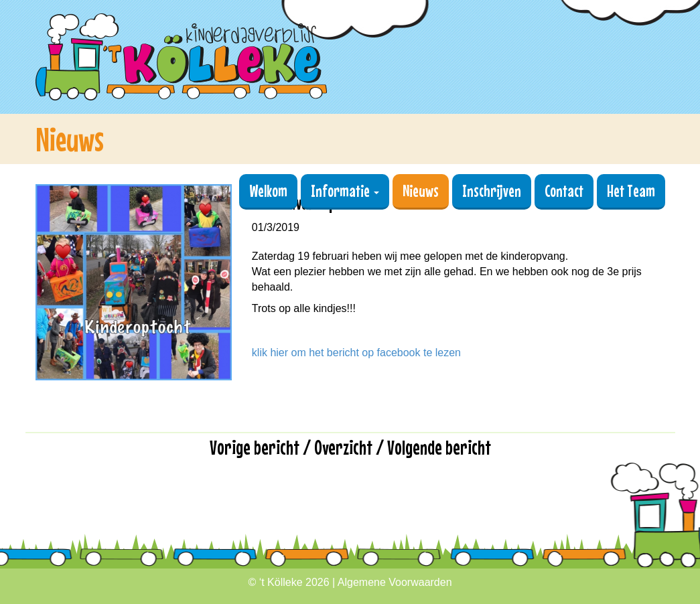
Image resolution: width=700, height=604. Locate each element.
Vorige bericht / (262, 447)
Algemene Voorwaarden (395, 582)
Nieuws (421, 191)
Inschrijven (492, 191)
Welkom (268, 191)
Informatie (345, 191)
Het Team (631, 191)
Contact (564, 191)
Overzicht (343, 447)
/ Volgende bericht (433, 447)
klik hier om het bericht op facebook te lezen (356, 353)
